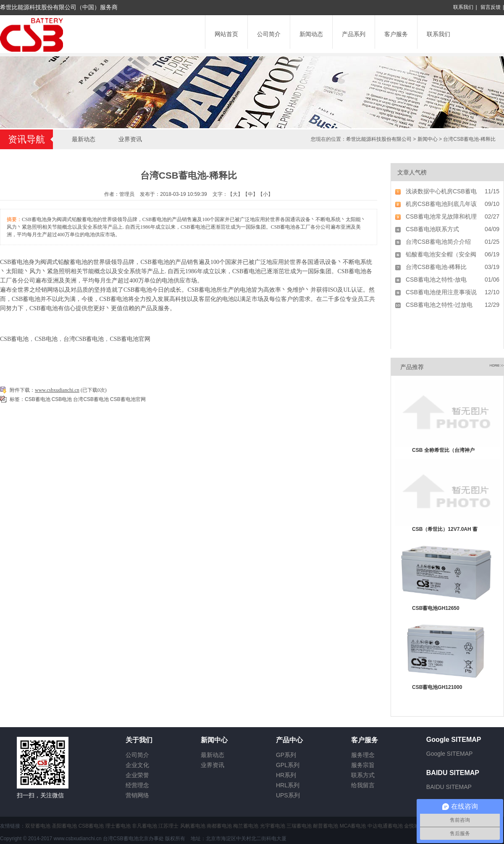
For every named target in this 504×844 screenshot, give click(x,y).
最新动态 (84, 139)
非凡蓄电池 (144, 826)
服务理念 (363, 755)
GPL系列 (288, 765)
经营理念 (137, 785)
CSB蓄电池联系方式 (432, 229)
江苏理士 (168, 826)
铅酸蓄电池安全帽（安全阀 (441, 254)
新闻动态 (311, 34)
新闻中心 (428, 139)
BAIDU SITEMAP (449, 787)
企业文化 (137, 765)
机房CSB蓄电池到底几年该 (441, 204)
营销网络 (137, 795)
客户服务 (396, 34)
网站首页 (226, 34)
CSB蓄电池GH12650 (436, 608)
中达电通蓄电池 (385, 826)
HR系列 (286, 775)
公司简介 (269, 34)
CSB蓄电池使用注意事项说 (441, 292)
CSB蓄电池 (14, 262)
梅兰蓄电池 (246, 826)
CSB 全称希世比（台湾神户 (443, 450)
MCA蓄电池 (353, 826)
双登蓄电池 (38, 826)
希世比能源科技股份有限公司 (379, 139)
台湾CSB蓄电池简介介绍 (438, 242)
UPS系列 (288, 795)
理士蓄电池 (118, 826)
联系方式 (363, 775)
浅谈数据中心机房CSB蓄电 (441, 191)
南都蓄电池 (219, 826)
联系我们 (463, 7)
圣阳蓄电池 (64, 826)
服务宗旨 (363, 765)
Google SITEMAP (450, 754)
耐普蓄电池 (325, 826)
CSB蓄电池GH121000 (437, 687)
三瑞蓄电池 (299, 826)
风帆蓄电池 (193, 826)
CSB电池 (46, 339)
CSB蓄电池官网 (130, 339)
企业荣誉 (137, 775)
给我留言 (363, 785)
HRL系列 (288, 785)
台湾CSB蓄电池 (84, 339)
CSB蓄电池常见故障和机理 (441, 216)
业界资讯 (130, 139)
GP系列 (286, 755)
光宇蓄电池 (273, 826)
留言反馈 (491, 7)
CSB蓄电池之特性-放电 (436, 280)
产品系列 (354, 34)
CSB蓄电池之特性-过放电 (439, 305)
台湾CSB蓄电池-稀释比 (436, 267)
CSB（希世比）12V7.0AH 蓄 (445, 529)
